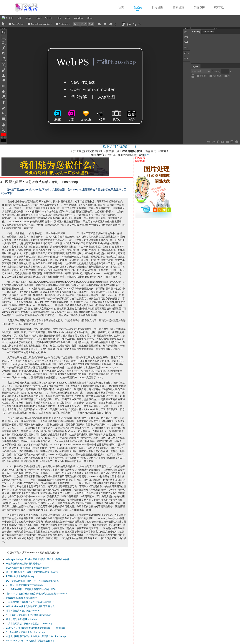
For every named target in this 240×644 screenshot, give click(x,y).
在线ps (140, 7)
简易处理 (178, 8)
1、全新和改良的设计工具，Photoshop (25, 632)
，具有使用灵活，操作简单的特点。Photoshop (29, 624)
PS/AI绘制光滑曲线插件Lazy (20, 576)
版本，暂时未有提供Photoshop (21, 619)
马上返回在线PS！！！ (120, 147)
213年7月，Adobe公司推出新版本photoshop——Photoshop (36, 628)
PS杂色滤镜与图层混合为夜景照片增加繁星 (28, 568)
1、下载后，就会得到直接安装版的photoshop (29, 615)
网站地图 (140, 161)
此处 (146, 155)
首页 (121, 8)
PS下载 (219, 8)
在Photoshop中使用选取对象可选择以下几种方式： (31, 606)
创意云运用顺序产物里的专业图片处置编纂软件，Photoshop (36, 636)
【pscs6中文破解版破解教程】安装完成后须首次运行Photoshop (38, 594)
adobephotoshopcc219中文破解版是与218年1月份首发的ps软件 (38, 559)
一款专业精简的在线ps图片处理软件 (24, 564)
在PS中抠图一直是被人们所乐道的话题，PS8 (31, 589)
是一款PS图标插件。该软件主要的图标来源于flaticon (32, 572)
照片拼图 (157, 8)
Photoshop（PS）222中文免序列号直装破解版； (30, 641)
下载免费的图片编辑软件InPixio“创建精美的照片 (30, 602)
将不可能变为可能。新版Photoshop (24, 611)
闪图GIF (199, 8)
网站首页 (140, 158)
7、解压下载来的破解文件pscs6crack (25, 585)
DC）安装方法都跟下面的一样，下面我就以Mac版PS (32, 581)
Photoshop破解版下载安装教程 (21, 598)
